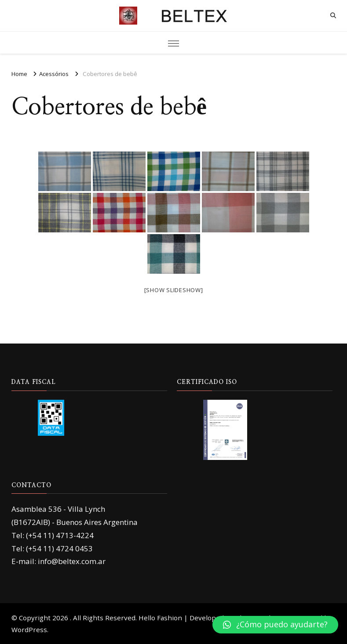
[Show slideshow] (174, 290)
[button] (275, 625)
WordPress (29, 630)
